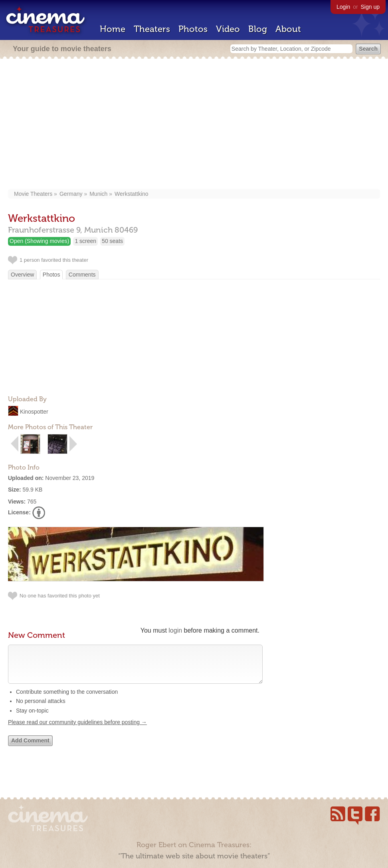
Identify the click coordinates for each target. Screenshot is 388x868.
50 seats (112, 241)
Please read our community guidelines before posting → (77, 730)
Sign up (370, 7)
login (175, 630)
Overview (22, 275)
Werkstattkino (132, 194)
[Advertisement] (194, 125)
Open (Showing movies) (39, 241)
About (288, 29)
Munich (98, 194)
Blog (258, 29)
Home (113, 29)
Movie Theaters (33, 194)
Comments (82, 275)
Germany (71, 194)
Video (228, 29)
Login (343, 7)
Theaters (152, 29)
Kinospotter (34, 412)
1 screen (85, 241)
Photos (193, 29)
